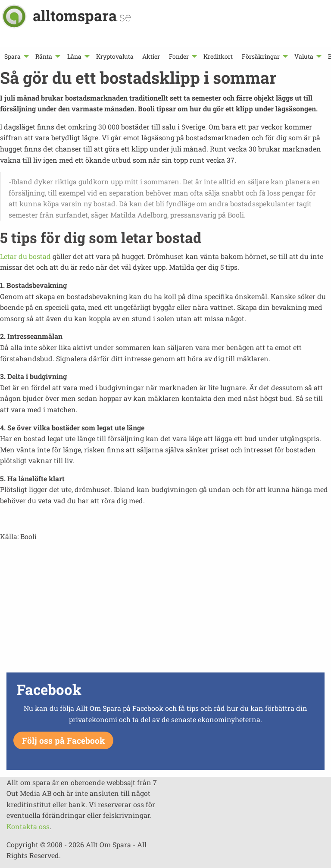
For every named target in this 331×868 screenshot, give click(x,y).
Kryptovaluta (115, 56)
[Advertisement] (165, 609)
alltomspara (82, 15)
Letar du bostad (25, 256)
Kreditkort (218, 56)
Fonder (179, 56)
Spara (12, 56)
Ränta (44, 56)
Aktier (151, 56)
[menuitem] (16, 56)
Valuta (304, 56)
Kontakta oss (28, 826)
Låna (74, 56)
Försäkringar (261, 56)
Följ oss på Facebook (63, 740)
